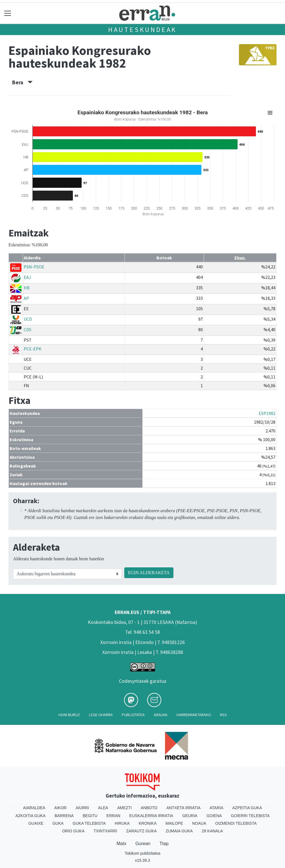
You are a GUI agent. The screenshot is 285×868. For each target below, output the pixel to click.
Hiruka (122, 823)
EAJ (27, 277)
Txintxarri (105, 831)
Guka (58, 823)
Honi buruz (69, 715)
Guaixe (36, 823)
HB (27, 288)
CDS (28, 329)
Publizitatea (133, 715)
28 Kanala (212, 831)
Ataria (217, 808)
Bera (22, 82)
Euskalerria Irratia (151, 816)
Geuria (190, 816)
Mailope (174, 823)
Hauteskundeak (142, 30)
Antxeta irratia (183, 808)
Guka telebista (89, 823)
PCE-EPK (33, 349)
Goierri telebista (250, 816)
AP (26, 298)
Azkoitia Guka (30, 816)
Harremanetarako (194, 715)
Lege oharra (101, 715)
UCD (28, 319)
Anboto (149, 808)
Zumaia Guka (179, 831)
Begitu (90, 816)
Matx (121, 844)
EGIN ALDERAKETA (149, 573)
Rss (223, 715)
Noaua (199, 823)
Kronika (148, 823)
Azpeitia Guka (247, 808)
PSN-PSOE (34, 267)
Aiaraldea (34, 808)
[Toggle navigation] (8, 13)
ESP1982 (267, 413)
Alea (103, 808)
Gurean (143, 844)
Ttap (164, 844)
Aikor (60, 808)
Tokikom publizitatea (142, 853)
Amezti (124, 808)
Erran (113, 816)
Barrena (64, 816)
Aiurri (82, 808)
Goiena (214, 816)
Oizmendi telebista (236, 823)
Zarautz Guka (142, 831)
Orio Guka (73, 831)
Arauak (161, 715)
